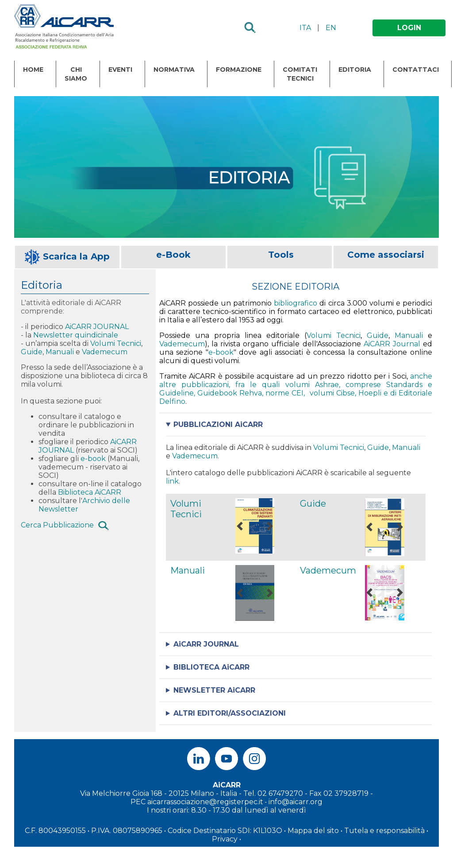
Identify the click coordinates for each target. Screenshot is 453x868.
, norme (277, 393)
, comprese (363, 385)
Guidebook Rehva (230, 393)
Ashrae (327, 385)
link (172, 481)
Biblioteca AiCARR (90, 492)
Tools (281, 255)
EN (331, 28)
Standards (404, 385)
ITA (305, 28)
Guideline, (178, 393)
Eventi (120, 70)
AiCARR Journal (392, 344)
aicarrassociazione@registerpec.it (205, 802)
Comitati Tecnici (300, 74)
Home (33, 70)
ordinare (54, 425)
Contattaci (416, 70)
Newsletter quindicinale (77, 335)
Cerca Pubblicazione (57, 525)
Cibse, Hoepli (360, 393)
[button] (240, 526)
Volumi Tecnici (116, 343)
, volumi (320, 393)
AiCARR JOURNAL (97, 327)
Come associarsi (386, 255)
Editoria (355, 70)
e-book (93, 459)
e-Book (173, 255)
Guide (32, 352)
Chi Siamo (76, 74)
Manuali (61, 352)
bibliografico (296, 303)
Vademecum (105, 352)
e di (391, 393)
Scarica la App (76, 256)
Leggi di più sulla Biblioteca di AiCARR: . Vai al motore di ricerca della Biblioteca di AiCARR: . (296, 667)
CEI (298, 393)
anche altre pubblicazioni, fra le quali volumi (296, 380)
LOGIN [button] (409, 28)
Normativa (174, 70)
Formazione (239, 70)
